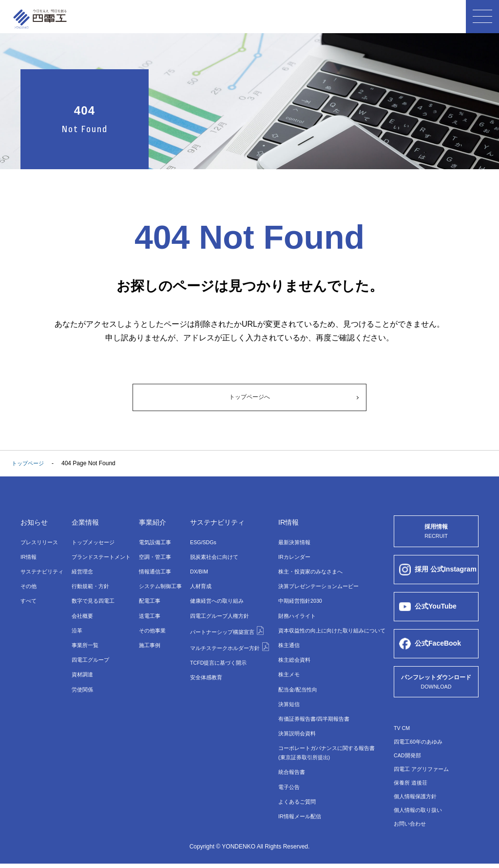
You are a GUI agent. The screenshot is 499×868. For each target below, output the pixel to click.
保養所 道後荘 (412, 787)
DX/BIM (196, 572)
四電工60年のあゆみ (420, 746)
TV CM (403, 732)
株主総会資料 (292, 656)
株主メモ (286, 671)
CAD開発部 (409, 760)
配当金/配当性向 (296, 685)
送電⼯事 (148, 614)
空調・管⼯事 (154, 557)
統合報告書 (289, 766)
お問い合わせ (411, 828)
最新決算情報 (292, 543)
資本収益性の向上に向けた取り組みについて (333, 628)
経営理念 (81, 572)
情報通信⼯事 (154, 572)
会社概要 (81, 614)
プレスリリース (41, 543)
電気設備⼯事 (154, 543)
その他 (29, 586)
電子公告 (286, 780)
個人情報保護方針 (417, 801)
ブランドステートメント (102, 557)
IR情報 (29, 557)
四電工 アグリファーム (424, 773)
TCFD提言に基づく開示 (217, 657)
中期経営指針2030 (298, 600)
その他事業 (151, 628)
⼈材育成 (197, 586)
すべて (29, 600)
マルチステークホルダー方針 (229, 642)
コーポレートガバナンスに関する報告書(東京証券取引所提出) (327, 746)
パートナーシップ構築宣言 (226, 628)
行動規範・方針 (90, 586)
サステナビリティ (44, 572)
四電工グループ (218, 614)
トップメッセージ (93, 543)
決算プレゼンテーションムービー (318, 586)
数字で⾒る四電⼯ (93, 600)
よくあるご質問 (295, 794)
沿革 (76, 628)
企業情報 (85, 523)
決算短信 (286, 699)
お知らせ (36, 523)
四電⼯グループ (90, 656)
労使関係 (81, 685)
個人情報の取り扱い (420, 814)
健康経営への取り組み (215, 600)
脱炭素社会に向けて (212, 557)
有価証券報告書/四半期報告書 (313, 713)
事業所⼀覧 (84, 642)
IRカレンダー (292, 557)
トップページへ (249, 398)
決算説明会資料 (295, 727)
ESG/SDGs (201, 543)
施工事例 (148, 642)
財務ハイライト (295, 614)
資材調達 (81, 671)
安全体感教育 (203, 671)
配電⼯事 (148, 600)
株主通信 (286, 642)
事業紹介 (152, 523)
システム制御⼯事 (160, 586)
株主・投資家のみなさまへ (309, 572)
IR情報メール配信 (298, 808)
